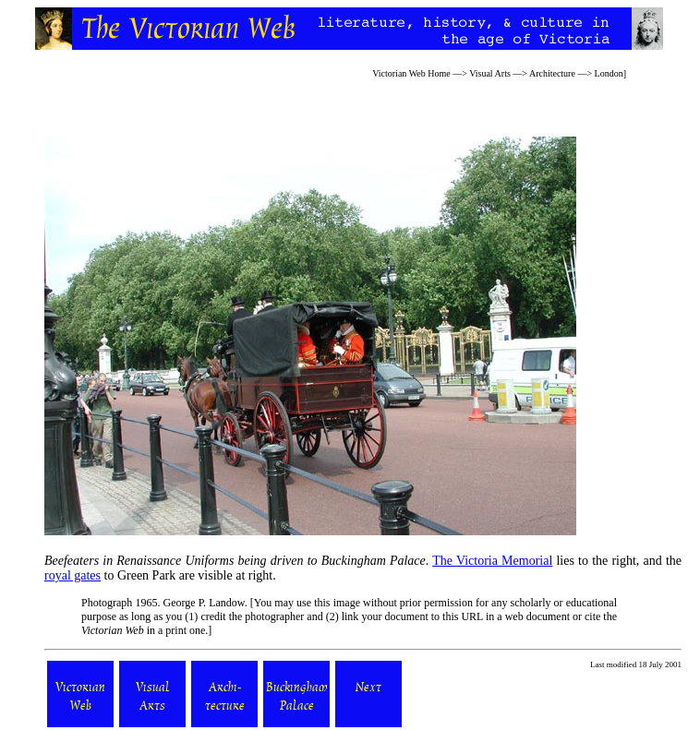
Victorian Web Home (411, 73)
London (609, 73)
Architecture (552, 73)
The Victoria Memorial (492, 561)
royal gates (72, 575)
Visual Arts (490, 73)
